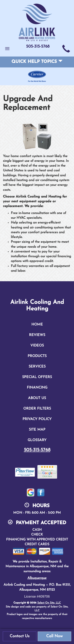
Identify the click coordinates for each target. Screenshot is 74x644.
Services (37, 367)
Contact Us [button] (20, 636)
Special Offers (37, 377)
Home (37, 325)
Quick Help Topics (37, 62)
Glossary (37, 440)
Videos (37, 346)
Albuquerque (37, 578)
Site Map (37, 430)
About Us (37, 398)
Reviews (37, 335)
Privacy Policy (37, 419)
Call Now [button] (54, 636)
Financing (37, 388)
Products (37, 356)
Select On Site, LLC (49, 603)
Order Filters (37, 409)
